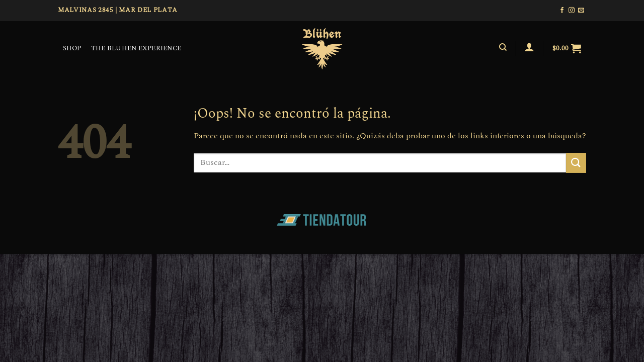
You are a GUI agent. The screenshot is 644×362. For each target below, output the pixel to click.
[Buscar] (503, 47)
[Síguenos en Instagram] (572, 11)
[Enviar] (576, 163)
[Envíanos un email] (581, 11)
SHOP (72, 48)
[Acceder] (530, 47)
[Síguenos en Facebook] (562, 11)
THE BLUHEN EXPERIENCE (136, 48)
